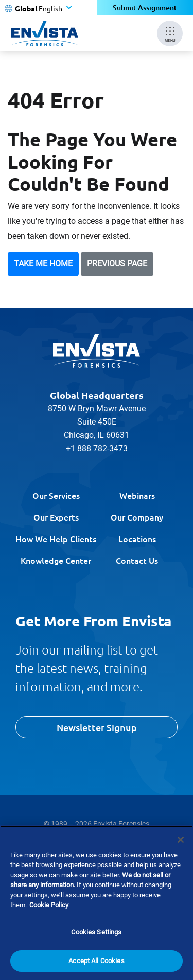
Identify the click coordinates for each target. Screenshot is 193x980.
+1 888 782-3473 (97, 448)
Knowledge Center (56, 560)
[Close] (181, 840)
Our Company (137, 517)
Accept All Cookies (96, 961)
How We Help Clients (56, 539)
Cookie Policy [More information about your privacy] (49, 905)
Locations (137, 539)
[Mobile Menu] (170, 33)
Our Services (56, 495)
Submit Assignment (145, 7)
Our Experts (56, 517)
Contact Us (137, 560)
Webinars (137, 495)
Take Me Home (43, 264)
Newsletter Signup (97, 727)
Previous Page (117, 264)
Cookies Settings (96, 932)
